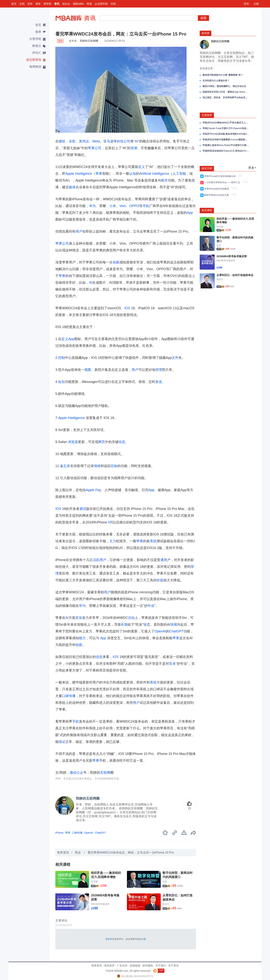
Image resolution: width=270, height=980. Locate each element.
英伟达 (84, 141)
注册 (256, 4)
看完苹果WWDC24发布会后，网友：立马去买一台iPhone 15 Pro (131, 853)
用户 (79, 231)
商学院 (47, 4)
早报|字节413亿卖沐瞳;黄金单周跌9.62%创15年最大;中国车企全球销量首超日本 (226, 134)
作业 (151, 606)
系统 (153, 541)
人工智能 (179, 174)
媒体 (72, 187)
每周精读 (35, 67)
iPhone (59, 833)
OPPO (134, 206)
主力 (113, 541)
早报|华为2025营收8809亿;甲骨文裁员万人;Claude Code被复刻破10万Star (226, 123)
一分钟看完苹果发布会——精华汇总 (223, 182)
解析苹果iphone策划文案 (217, 195)
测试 (83, 509)
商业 (78, 853)
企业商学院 (101, 4)
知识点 (66, 4)
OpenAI (160, 631)
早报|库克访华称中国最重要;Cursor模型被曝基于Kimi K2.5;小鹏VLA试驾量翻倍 (226, 140)
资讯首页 (109, 966)
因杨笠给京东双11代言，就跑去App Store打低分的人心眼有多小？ (226, 92)
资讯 (57, 4)
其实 (79, 618)
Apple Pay (93, 490)
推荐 (38, 32)
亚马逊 (108, 141)
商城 (89, 4)
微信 (73, 773)
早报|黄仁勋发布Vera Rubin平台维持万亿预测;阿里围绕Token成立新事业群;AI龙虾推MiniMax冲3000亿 (226, 145)
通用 (164, 560)
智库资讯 (63, 853)
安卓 (172, 664)
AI (136, 141)
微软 (62, 141)
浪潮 (134, 148)
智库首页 (97, 966)
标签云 (37, 46)
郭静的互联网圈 (89, 41)
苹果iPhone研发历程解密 (217, 189)
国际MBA (78, 4)
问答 (113, 4)
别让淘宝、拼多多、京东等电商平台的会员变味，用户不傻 (226, 98)
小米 (113, 206)
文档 (22, 4)
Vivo (123, 206)
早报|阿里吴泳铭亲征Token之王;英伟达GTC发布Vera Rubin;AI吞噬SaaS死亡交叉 (226, 151)
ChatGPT (176, 631)
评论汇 (37, 53)
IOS (127, 308)
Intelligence (84, 174)
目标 (114, 466)
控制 (61, 358)
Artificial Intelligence (154, 174)
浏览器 (73, 442)
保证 (62, 742)
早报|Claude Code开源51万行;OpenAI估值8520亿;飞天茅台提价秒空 (226, 128)
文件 (175, 358)
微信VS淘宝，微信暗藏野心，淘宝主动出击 (224, 86)
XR (110, 522)
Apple (70, 174)
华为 (92, 206)
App (190, 213)
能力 (82, 638)
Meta (96, 141)
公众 (80, 773)
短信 (61, 382)
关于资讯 (173, 966)
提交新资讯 (34, 60)
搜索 (203, 18)
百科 (30, 4)
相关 (164, 180)
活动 (131, 618)
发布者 (205, 33)
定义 (142, 167)
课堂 (38, 4)
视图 (88, 370)
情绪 (97, 466)
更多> (252, 168)
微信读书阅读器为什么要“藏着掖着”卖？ (223, 75)
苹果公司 (95, 148)
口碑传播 (69, 696)
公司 (127, 141)
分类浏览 (35, 39)
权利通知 (148, 966)
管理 (159, 370)
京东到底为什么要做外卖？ (216, 81)
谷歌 (72, 141)
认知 (133, 174)
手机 (146, 206)
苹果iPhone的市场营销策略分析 (221, 176)
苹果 (99, 174)
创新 (116, 262)
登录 (246, 4)
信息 (122, 442)
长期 (124, 625)
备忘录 (65, 466)
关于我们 (161, 966)
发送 (159, 382)
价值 (160, 580)
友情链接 (135, 966)
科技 (120, 141)
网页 (102, 442)
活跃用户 (100, 560)
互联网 (105, 773)
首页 (14, 4)
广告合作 (122, 966)
